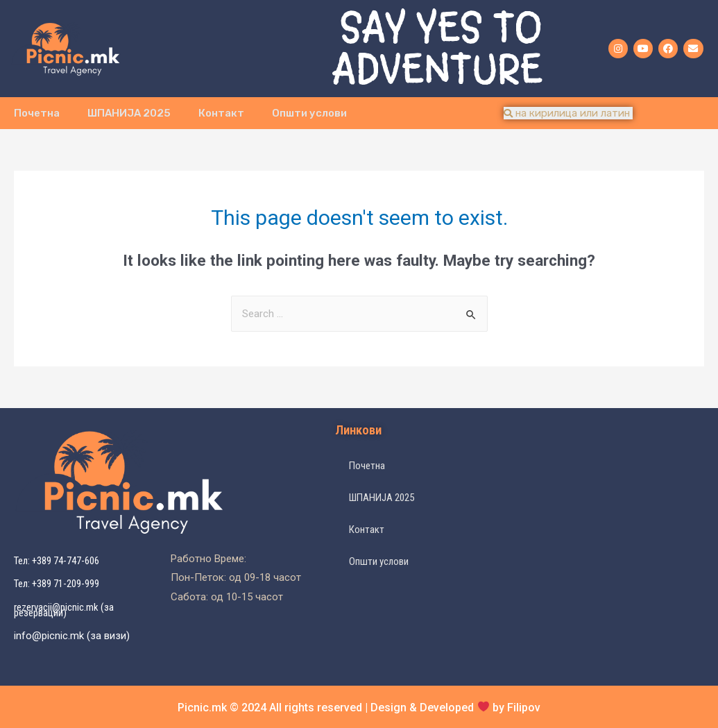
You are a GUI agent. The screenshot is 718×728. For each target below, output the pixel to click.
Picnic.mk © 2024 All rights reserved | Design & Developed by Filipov (359, 708)
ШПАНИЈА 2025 (129, 113)
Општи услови (309, 113)
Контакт (221, 113)
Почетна (37, 113)
